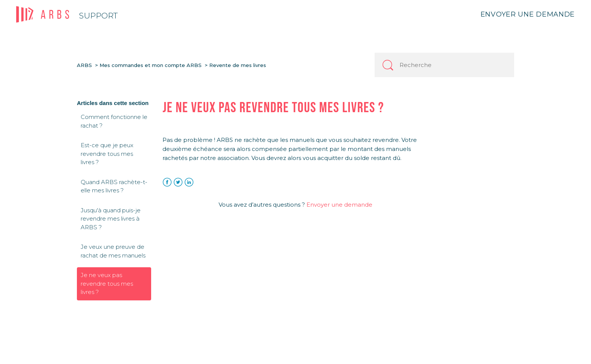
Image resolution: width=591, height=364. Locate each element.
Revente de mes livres (238, 65)
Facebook (167, 182)
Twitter (178, 182)
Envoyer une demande (528, 14)
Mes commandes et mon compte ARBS (151, 65)
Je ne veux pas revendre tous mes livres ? (107, 283)
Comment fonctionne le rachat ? (114, 121)
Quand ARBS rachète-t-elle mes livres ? (114, 186)
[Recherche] (444, 65)
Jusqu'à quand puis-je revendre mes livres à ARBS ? (111, 219)
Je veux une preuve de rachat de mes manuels (113, 251)
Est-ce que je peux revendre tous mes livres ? (107, 154)
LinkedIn (189, 182)
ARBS (84, 65)
